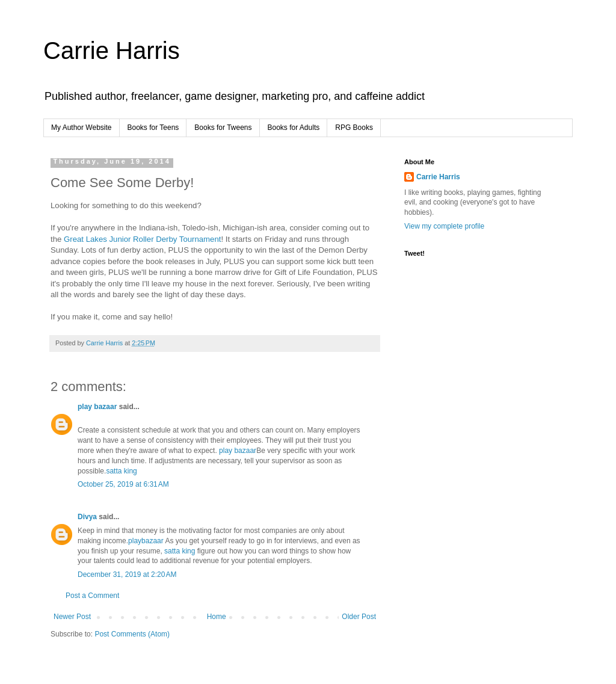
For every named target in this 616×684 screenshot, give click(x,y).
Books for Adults (294, 128)
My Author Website (82, 128)
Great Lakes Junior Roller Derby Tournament (142, 239)
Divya (87, 517)
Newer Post (72, 617)
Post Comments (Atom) (132, 634)
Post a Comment (92, 596)
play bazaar (97, 407)
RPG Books (354, 128)
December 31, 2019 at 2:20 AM (127, 575)
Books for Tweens (223, 128)
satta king (121, 471)
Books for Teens (153, 128)
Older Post (359, 617)
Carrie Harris (112, 51)
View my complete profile (444, 226)
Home (217, 617)
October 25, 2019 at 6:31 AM (123, 484)
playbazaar (146, 541)
